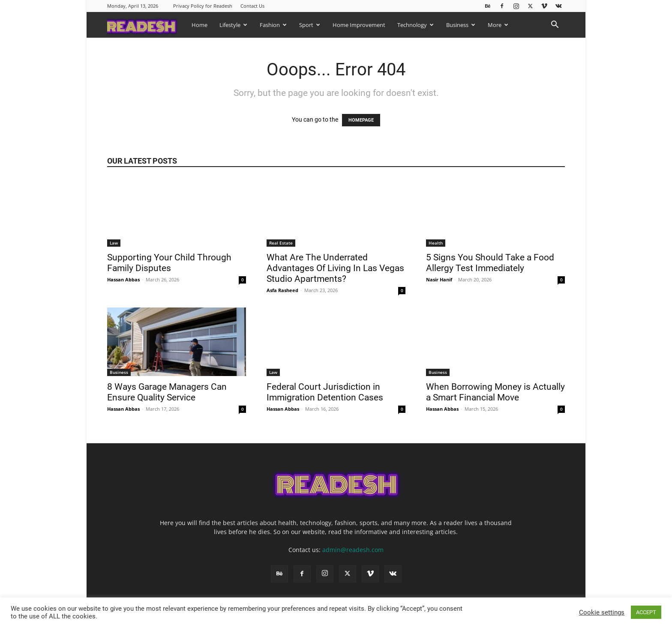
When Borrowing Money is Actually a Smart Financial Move (495, 392)
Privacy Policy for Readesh (203, 6)
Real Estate (281, 243)
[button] (555, 25)
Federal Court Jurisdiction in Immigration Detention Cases (326, 392)
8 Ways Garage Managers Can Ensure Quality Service (167, 392)
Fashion (273, 25)
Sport (310, 25)
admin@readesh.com (353, 550)
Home (199, 25)
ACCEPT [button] (646, 612)
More (498, 25)
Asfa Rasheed (282, 290)
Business (461, 25)
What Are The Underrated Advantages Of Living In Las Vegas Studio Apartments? (335, 268)
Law (114, 243)
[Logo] (146, 25)
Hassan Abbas (123, 279)
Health (436, 243)
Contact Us (252, 6)
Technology (415, 25)
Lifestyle (233, 25)
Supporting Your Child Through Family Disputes (169, 263)
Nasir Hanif (439, 279)
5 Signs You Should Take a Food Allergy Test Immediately (490, 263)
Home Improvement (359, 25)
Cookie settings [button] (602, 612)
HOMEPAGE (361, 120)
